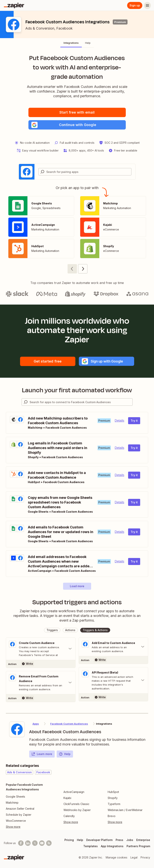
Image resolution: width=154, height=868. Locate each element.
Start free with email (77, 112)
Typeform (114, 804)
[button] (77, 125)
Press (119, 840)
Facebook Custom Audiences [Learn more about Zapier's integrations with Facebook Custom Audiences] (69, 724)
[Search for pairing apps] (89, 172)
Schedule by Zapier (19, 815)
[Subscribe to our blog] (49, 843)
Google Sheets (15, 797)
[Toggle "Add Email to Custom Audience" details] (114, 647)
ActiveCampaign (74, 792)
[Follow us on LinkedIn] (28, 843)
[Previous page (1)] (72, 269)
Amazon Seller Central (20, 809)
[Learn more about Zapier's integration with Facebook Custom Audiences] (17, 729)
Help (65, 754)
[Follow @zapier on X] (35, 843)
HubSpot (113, 792)
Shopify (113, 798)
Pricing (69, 840)
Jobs (130, 840)
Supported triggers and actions (77, 602)
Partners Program (138, 846)
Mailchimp (12, 803)
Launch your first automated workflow (77, 390)
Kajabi (67, 798)
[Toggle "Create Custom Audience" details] (41, 649)
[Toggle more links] (29, 827)
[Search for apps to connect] (81, 402)
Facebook (64, 28)
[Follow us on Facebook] (21, 843)
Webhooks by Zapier (77, 810)
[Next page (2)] (83, 269)
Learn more (42, 754)
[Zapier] (14, 5)
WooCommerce (16, 821)
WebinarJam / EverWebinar (125, 810)
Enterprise (143, 840)
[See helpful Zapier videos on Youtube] (42, 843)
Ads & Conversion (40, 28)
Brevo (112, 816)
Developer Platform (99, 840)
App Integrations (112, 846)
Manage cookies (117, 857)
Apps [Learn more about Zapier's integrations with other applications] (36, 724)
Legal (134, 857)
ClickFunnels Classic (76, 804)
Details (119, 421)
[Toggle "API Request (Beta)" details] (114, 680)
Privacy (145, 857)
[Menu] (147, 5)
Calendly (69, 816)
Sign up (135, 5)
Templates (91, 846)
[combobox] (85, 172)
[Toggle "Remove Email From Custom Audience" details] (41, 683)
